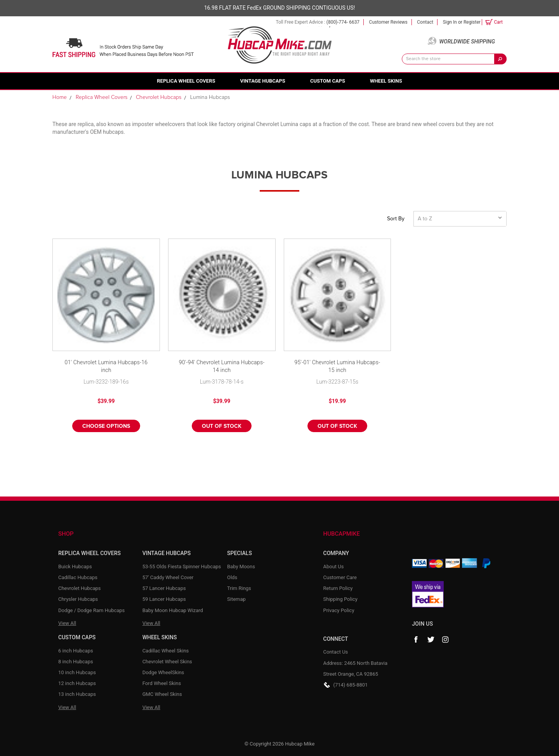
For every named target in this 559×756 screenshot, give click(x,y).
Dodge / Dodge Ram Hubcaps (91, 610)
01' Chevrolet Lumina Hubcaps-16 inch (106, 366)
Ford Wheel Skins (162, 683)
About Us (334, 567)
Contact (425, 22)
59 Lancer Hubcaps (164, 599)
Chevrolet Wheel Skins (167, 662)
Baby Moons (241, 567)
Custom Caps (328, 81)
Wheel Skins (386, 81)
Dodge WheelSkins (163, 672)
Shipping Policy (340, 599)
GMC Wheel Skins (162, 694)
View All (67, 623)
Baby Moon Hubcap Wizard (173, 610)
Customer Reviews (388, 22)
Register (472, 22)
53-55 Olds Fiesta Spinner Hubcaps (182, 567)
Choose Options (106, 426)
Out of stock (222, 426)
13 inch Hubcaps (77, 694)
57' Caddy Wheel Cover (168, 577)
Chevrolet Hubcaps (80, 588)
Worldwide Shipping (467, 42)
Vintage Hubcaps (263, 81)
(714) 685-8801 (351, 685)
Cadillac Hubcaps (78, 577)
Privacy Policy (339, 610)
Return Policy (338, 588)
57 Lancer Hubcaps (164, 588)
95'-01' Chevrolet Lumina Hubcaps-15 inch (337, 366)
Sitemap (236, 599)
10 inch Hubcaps (77, 672)
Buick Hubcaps (75, 567)
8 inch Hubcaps (76, 662)
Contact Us (336, 652)
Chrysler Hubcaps (78, 599)
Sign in (450, 22)
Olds (232, 577)
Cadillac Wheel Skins (166, 651)
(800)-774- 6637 (343, 22)
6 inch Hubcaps (76, 651)
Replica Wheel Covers (186, 81)
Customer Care (340, 577)
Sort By (396, 219)
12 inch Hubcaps (77, 683)
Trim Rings (239, 588)
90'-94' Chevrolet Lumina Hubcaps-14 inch (222, 366)
